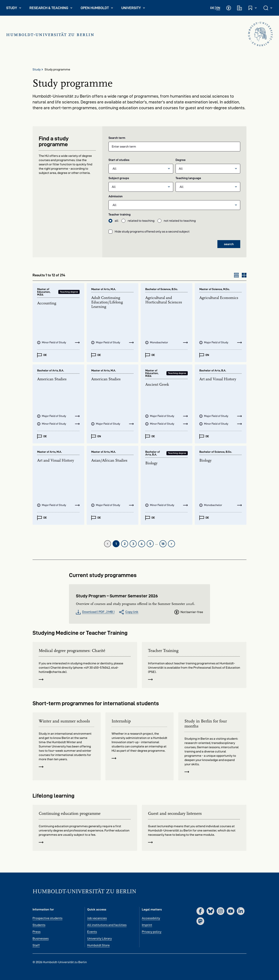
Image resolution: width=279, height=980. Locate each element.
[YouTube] (231, 911)
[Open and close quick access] (253, 8)
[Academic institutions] (239, 8)
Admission (116, 196)
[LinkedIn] (241, 911)
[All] (205, 169)
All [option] (115, 169)
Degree (181, 160)
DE (212, 8)
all (117, 221)
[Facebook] (200, 911)
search (229, 244)
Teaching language (188, 178)
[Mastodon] (200, 921)
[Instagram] (220, 911)
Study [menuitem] (15, 9)
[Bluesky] (210, 911)
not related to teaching (180, 221)
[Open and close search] (268, 8)
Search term (117, 138)
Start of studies (119, 160)
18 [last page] (164, 545)
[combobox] (174, 147)
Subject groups (119, 178)
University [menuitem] (135, 9)
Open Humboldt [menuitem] (99, 9)
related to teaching (141, 221)
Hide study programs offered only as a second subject (152, 231)
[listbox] (141, 169)
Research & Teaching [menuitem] (51, 9)
